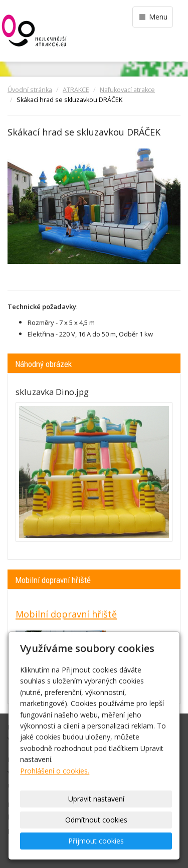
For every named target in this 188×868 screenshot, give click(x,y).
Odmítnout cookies (96, 820)
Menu (153, 17)
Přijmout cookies (96, 841)
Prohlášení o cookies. (55, 771)
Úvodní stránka (30, 90)
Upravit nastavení (96, 799)
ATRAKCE (76, 90)
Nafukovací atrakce (127, 90)
